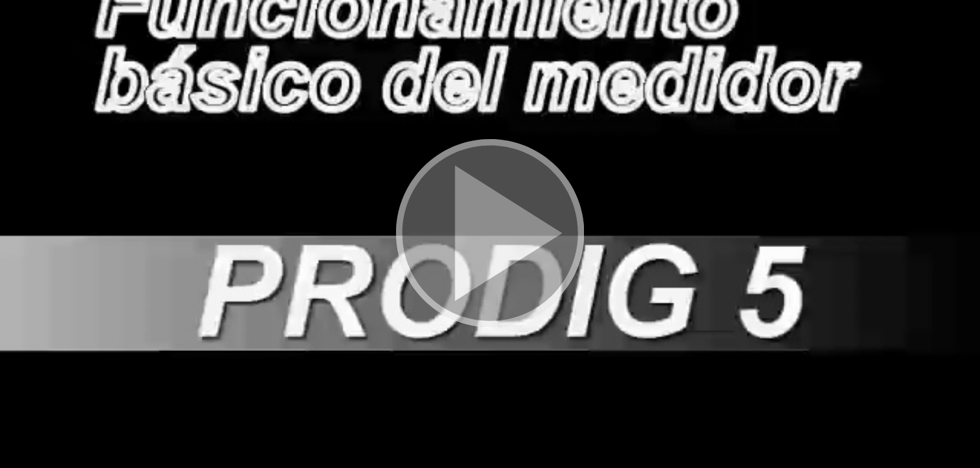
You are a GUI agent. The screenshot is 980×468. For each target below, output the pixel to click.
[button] (490, 234)
